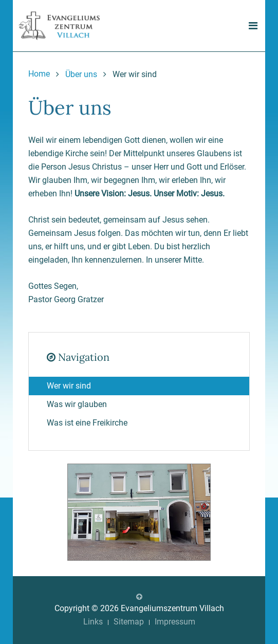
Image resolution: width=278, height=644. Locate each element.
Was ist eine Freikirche (87, 423)
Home (39, 74)
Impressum (175, 622)
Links (93, 622)
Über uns (81, 74)
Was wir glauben (77, 404)
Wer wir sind (69, 386)
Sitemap (129, 622)
